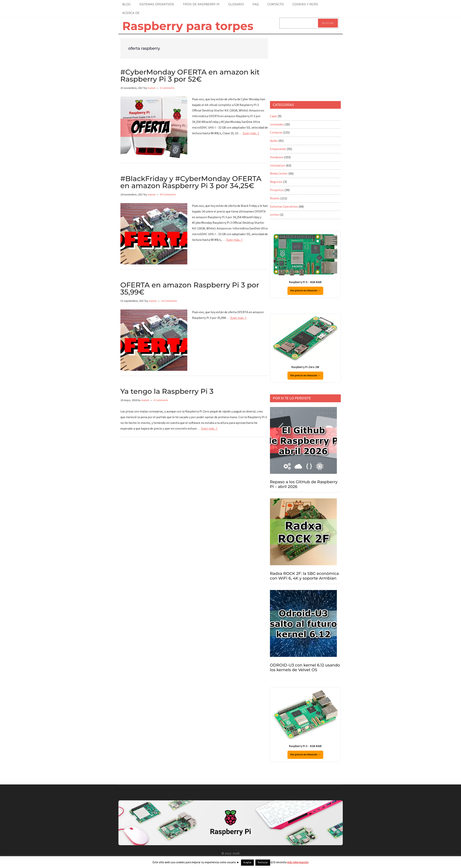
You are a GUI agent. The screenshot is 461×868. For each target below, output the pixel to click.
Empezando (278, 149)
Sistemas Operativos (284, 207)
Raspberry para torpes (188, 26)
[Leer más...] (251, 133)
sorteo (274, 215)
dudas (274, 141)
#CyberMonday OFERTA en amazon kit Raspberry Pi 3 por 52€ (190, 75)
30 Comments (168, 195)
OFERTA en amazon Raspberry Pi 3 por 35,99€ (190, 288)
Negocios (276, 182)
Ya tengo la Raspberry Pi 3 (167, 391)
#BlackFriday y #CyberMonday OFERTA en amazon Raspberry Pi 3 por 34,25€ (191, 182)
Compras (276, 133)
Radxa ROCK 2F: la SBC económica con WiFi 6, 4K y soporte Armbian (304, 576)
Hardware (277, 157)
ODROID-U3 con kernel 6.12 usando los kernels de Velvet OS (305, 667)
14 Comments (169, 301)
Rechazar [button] (263, 862)
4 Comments (161, 400)
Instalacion (278, 166)
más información (298, 862)
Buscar (328, 23)
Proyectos (277, 190)
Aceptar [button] (247, 862)
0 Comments (167, 88)
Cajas (273, 116)
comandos (277, 124)
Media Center (279, 174)
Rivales (275, 198)
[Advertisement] (305, 66)
